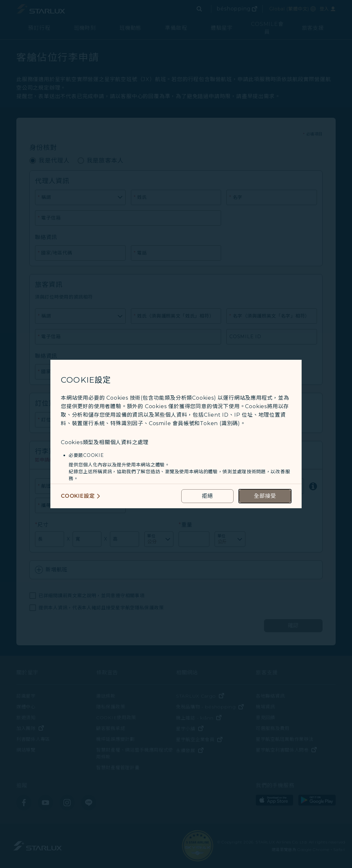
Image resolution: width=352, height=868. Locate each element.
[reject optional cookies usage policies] (207, 496)
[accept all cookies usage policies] (265, 496)
